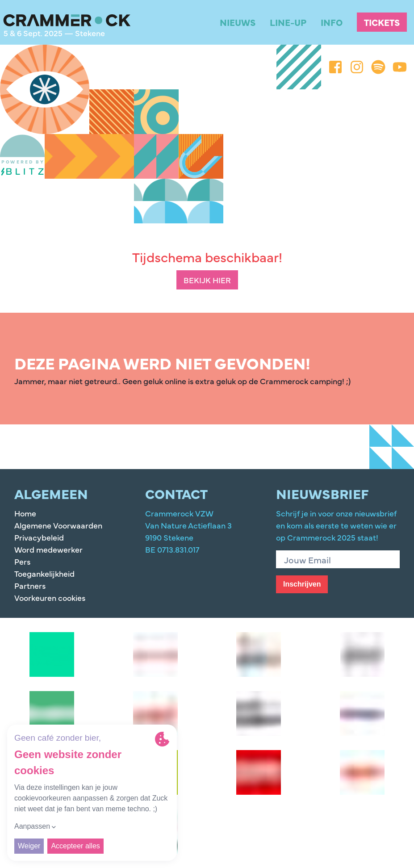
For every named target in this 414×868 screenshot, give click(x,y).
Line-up (288, 22)
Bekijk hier (207, 280)
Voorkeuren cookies (50, 598)
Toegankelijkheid (44, 573)
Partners (30, 585)
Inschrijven (302, 584)
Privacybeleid (39, 537)
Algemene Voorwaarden (58, 525)
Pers (22, 561)
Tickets (382, 22)
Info (332, 22)
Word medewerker (48, 549)
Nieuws (238, 22)
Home (25, 513)
